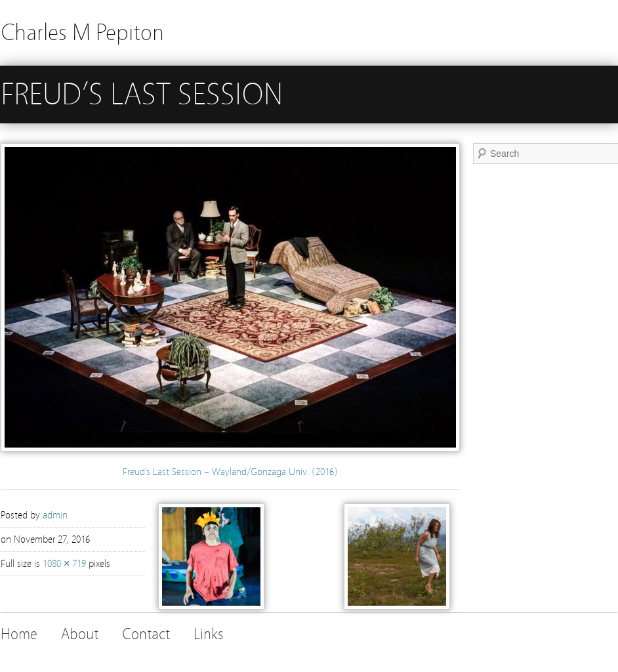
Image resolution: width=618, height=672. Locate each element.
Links (208, 634)
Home (19, 634)
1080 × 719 (64, 564)
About (80, 634)
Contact (146, 634)
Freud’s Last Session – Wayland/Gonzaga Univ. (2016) (230, 472)
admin (55, 515)
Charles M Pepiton (82, 32)
